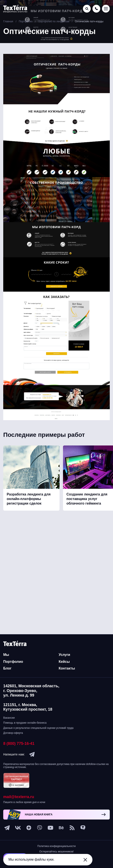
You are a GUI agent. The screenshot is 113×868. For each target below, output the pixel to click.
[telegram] (32, 754)
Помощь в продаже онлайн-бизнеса (25, 723)
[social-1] (72, 828)
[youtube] (50, 828)
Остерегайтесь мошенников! (57, 852)
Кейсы (64, 662)
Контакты (67, 668)
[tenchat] (83, 828)
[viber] (40, 828)
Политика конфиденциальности (56, 846)
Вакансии (9, 718)
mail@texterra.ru (19, 797)
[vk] (18, 828)
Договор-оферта (13, 733)
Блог (7, 668)
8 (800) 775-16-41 (19, 744)
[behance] (61, 828)
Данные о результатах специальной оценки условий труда (38, 728)
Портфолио (13, 662)
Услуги (64, 655)
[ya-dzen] (29, 828)
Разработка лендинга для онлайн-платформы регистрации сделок (29, 499)
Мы (6, 655)
